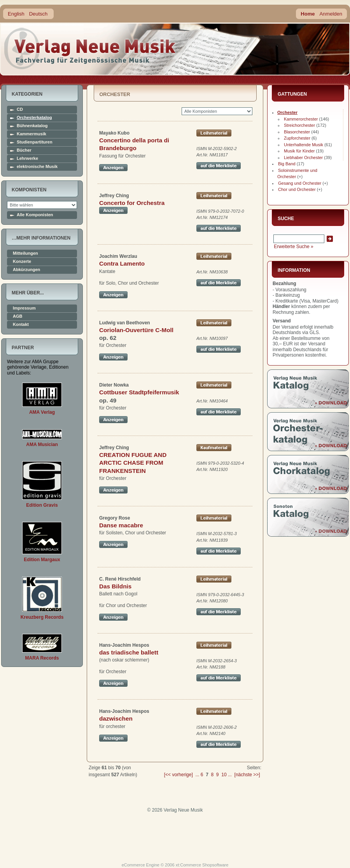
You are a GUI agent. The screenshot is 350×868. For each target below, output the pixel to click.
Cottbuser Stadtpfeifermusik (139, 392)
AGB (17, 316)
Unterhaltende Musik (304, 145)
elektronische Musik (37, 167)
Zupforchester (297, 138)
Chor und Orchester (297, 189)
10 (224, 775)
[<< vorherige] (178, 775)
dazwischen (116, 718)
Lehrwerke (27, 158)
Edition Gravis (42, 505)
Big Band (287, 164)
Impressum (24, 308)
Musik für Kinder (299, 151)
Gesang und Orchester (300, 183)
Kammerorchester (301, 119)
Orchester (287, 112)
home (90, 48)
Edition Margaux (42, 560)
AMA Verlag (42, 412)
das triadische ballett (129, 652)
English (16, 14)
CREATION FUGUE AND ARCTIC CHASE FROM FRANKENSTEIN (133, 463)
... (197, 775)
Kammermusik (31, 134)
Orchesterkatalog (34, 118)
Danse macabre (121, 525)
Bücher (24, 150)
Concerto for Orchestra (132, 203)
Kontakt (21, 325)
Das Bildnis (115, 586)
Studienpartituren (35, 142)
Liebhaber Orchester (303, 157)
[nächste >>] (247, 775)
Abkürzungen (26, 270)
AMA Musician (42, 444)
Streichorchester (299, 125)
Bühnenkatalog (32, 126)
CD (20, 109)
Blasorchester (297, 132)
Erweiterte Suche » (293, 247)
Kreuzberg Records (42, 617)
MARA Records (42, 658)
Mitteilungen (25, 253)
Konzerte (22, 262)
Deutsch (38, 14)
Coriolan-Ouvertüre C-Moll (136, 330)
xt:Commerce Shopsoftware (202, 865)
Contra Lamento (122, 263)
